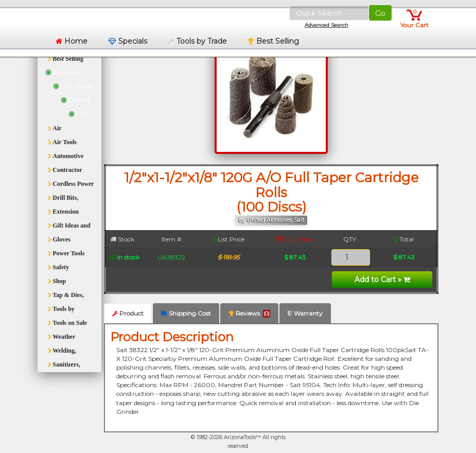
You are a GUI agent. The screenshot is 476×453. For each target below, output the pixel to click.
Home (72, 41)
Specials (128, 41)
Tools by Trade (197, 41)
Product (128, 313)
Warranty (305, 313)
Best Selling (273, 41)
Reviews (249, 313)
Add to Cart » (382, 280)
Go (380, 13)
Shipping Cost (186, 313)
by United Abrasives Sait (271, 220)
